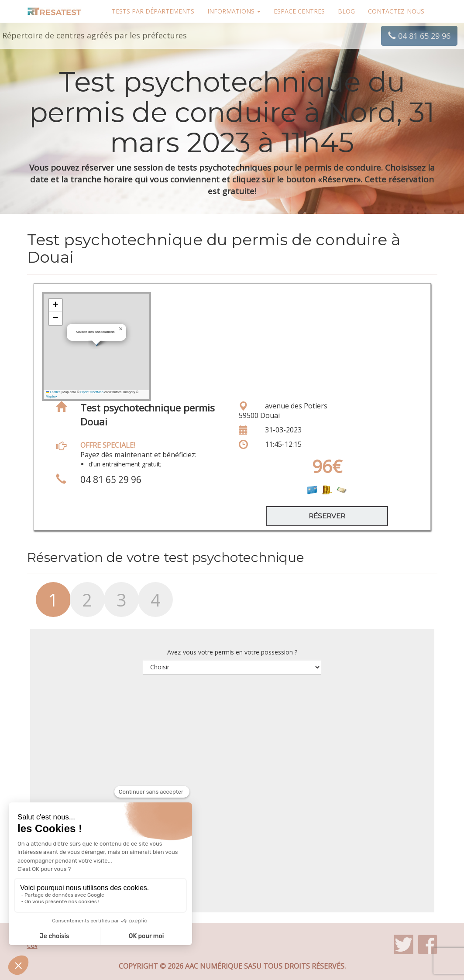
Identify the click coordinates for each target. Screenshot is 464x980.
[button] (121, 329)
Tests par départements (153, 11)
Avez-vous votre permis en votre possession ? (232, 652)
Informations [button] (234, 11)
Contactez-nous (396, 11)
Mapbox (52, 396)
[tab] (44, 604)
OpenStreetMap (92, 392)
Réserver (327, 516)
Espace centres (299, 11)
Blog (346, 11)
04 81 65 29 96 (419, 36)
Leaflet (53, 392)
